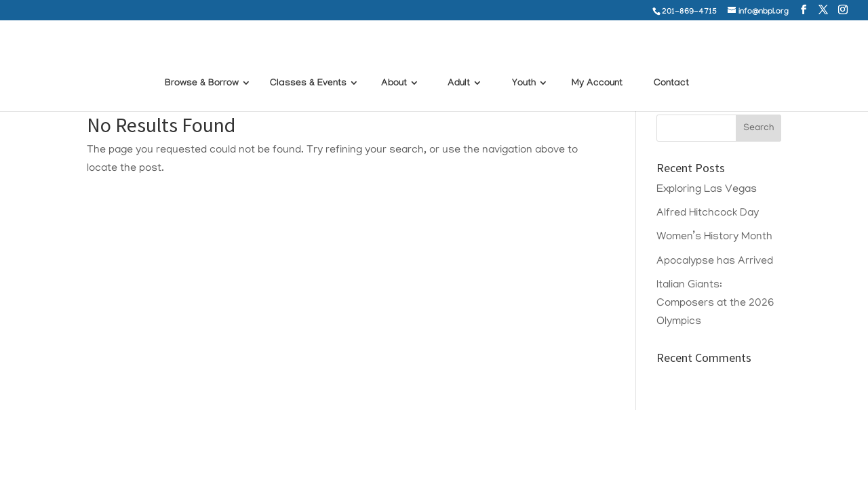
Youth (524, 66)
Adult (459, 66)
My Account (597, 66)
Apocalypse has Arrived (715, 262)
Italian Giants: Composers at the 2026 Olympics (715, 304)
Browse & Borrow (202, 66)
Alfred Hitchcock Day (708, 213)
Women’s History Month (714, 237)
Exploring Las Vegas (707, 190)
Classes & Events (308, 66)
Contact (671, 66)
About (394, 66)
